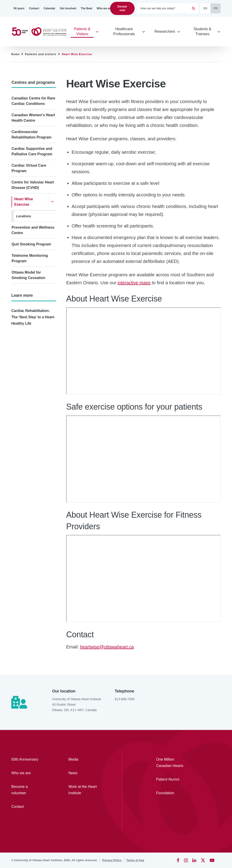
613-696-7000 (124, 699)
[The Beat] (86, 8)
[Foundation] (172, 793)
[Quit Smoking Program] (34, 244)
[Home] (41, 32)
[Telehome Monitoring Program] (34, 258)
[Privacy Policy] (112, 860)
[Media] (84, 759)
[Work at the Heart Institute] (84, 790)
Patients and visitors (41, 54)
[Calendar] (50, 8)
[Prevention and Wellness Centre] (34, 230)
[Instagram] (186, 860)
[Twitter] (203, 860)
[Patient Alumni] (172, 779)
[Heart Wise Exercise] (30, 202)
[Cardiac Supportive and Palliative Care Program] (34, 151)
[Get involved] (68, 8)
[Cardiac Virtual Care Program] (34, 168)
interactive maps (134, 283)
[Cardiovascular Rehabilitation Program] (34, 135)
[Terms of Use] (135, 860)
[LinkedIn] (194, 860)
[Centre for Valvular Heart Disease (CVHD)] (34, 185)
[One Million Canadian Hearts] (172, 763)
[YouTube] (212, 860)
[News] (84, 773)
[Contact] (34, 8)
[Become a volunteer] (27, 790)
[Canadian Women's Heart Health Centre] (34, 118)
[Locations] (35, 216)
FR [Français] (216, 8)
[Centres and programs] (34, 82)
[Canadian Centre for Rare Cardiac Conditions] (34, 101)
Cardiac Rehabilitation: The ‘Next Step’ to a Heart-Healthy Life (33, 317)
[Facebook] (178, 860)
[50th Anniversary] (27, 759)
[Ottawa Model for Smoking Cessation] (34, 275)
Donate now (122, 8)
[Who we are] (104, 8)
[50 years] (19, 8)
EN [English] (205, 8)
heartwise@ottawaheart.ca (107, 647)
